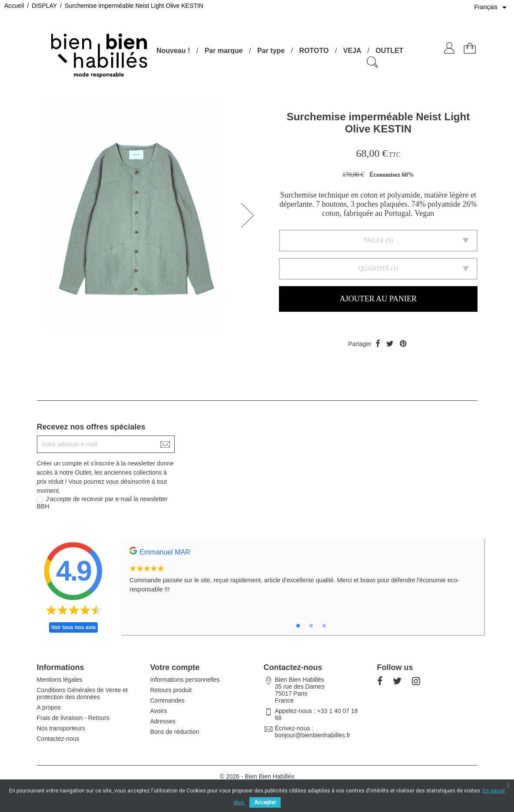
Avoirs (159, 711)
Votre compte (175, 667)
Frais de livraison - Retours (73, 718)
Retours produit (171, 690)
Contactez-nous (58, 739)
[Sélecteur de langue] (492, 7)
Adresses (163, 721)
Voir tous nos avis (73, 627)
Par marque (224, 51)
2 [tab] (311, 626)
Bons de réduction (175, 732)
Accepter (265, 802)
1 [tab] (298, 626)
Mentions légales (60, 680)
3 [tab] (324, 626)
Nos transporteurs (61, 728)
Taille (374, 240)
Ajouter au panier (378, 299)
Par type (271, 51)
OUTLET (389, 51)
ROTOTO (314, 51)
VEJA (352, 51)
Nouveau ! (173, 51)
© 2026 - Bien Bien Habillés (257, 776)
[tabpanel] (302, 575)
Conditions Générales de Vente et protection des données (82, 693)
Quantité (374, 269)
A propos (49, 707)
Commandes (167, 700)
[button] (250, 215)
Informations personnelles (185, 680)
